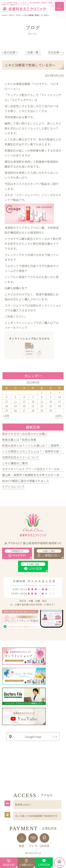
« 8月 (6, 416)
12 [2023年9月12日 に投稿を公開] (15, 401)
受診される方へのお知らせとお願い (25, 434)
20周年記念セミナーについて (21, 457)
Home (4, 15)
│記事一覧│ (33, 52)
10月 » (59, 416)
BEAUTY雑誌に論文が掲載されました (26, 481)
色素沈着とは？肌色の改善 (19, 440)
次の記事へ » (56, 52)
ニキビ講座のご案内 (15, 463)
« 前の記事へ (10, 52)
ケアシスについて (13, 487)
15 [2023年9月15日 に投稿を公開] (42, 401)
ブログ (18, 15)
